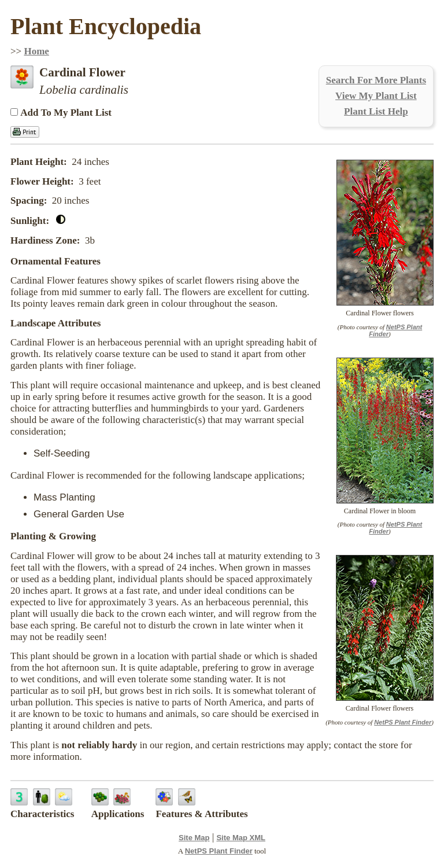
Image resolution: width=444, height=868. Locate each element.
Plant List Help (376, 111)
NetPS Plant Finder (403, 722)
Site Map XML (241, 838)
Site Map (194, 838)
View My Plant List (376, 96)
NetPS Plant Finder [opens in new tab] (219, 851)
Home (36, 51)
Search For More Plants (376, 80)
